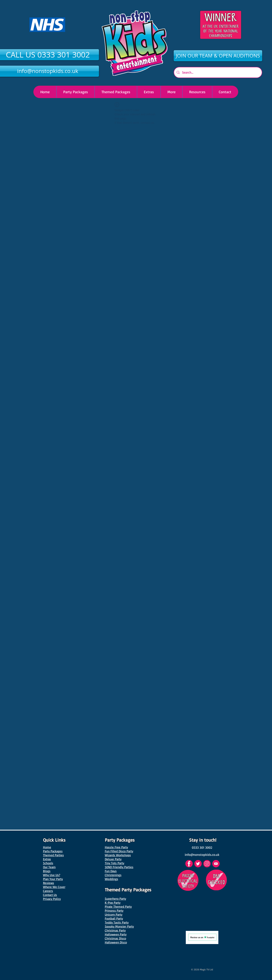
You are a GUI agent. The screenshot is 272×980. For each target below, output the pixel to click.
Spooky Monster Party (119, 926)
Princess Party (114, 910)
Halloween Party (116, 934)
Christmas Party (115, 930)
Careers (48, 891)
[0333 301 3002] (202, 847)
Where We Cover (54, 887)
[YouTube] (216, 864)
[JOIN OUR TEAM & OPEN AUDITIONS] (218, 56)
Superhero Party (115, 899)
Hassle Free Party (116, 847)
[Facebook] (189, 864)
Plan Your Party (53, 879)
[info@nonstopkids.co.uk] (202, 855)
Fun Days (111, 871)
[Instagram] (207, 864)
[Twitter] (198, 864)
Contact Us (50, 895)
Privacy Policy (52, 899)
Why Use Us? (52, 875)
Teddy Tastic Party (117, 922)
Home (47, 847)
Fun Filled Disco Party (119, 851)
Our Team (49, 867)
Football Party (114, 918)
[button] (171, 92)
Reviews (49, 883)
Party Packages (53, 851)
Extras (47, 859)
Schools (48, 863)
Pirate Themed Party (118, 907)
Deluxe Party (113, 859)
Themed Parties (53, 855)
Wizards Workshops (118, 855)
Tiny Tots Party (114, 863)
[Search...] (218, 72)
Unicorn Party (114, 914)
